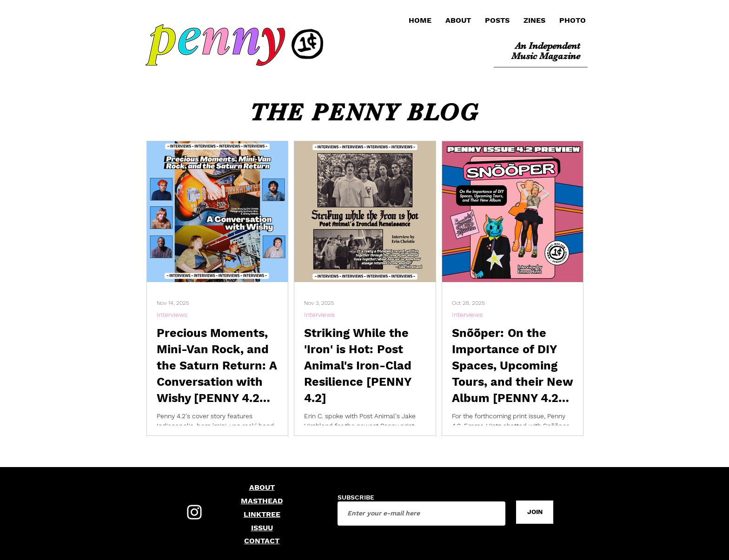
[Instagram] (194, 512)
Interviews (172, 315)
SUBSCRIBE (356, 497)
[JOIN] (535, 512)
